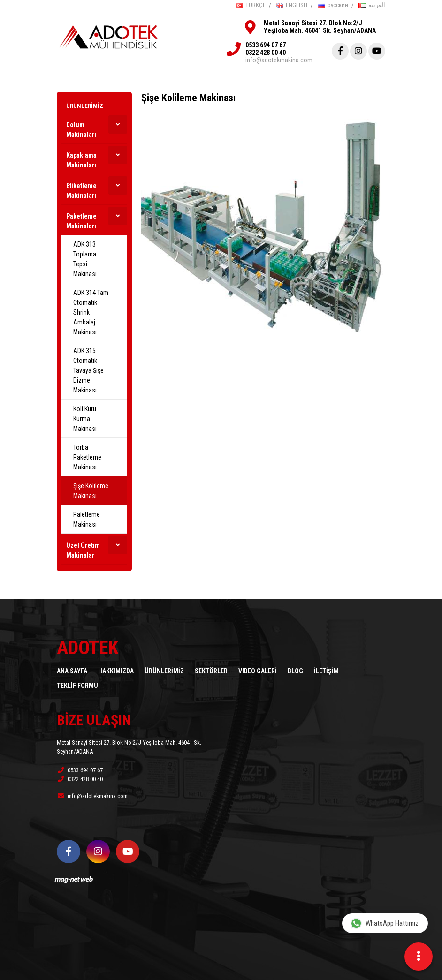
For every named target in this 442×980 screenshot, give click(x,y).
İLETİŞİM (326, 671)
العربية (372, 5)
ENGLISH (292, 5)
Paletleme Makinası (87, 519)
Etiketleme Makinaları (81, 191)
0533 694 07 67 (266, 45)
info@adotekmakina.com (279, 60)
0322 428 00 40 (266, 53)
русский (333, 5)
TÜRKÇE (251, 5)
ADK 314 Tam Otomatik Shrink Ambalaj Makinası (91, 312)
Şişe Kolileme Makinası (91, 491)
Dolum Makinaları (81, 130)
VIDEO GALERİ (258, 671)
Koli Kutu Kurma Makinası (85, 419)
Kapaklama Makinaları (81, 160)
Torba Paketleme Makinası (87, 457)
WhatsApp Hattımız (385, 923)
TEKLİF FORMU (77, 686)
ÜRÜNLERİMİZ (85, 106)
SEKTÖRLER (211, 671)
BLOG (295, 671)
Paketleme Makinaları (81, 221)
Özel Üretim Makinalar (83, 550)
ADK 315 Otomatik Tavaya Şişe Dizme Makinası (88, 370)
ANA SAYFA (72, 671)
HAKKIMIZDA (116, 671)
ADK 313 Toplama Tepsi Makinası (85, 259)
